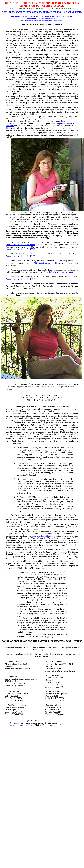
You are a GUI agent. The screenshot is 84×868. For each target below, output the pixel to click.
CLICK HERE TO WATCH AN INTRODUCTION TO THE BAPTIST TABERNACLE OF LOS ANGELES (42, 12)
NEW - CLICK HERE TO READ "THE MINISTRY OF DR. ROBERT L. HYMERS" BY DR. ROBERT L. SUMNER (42, 4)
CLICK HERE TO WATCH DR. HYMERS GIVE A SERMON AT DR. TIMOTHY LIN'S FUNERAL (42, 16)
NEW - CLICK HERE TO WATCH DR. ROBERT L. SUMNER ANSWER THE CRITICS (42, 8)
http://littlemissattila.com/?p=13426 (45, 263)
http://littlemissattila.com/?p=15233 (21, 256)
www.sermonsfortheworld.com (39, 536)
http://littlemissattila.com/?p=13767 (21, 279)
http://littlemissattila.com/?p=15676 (21, 245)
